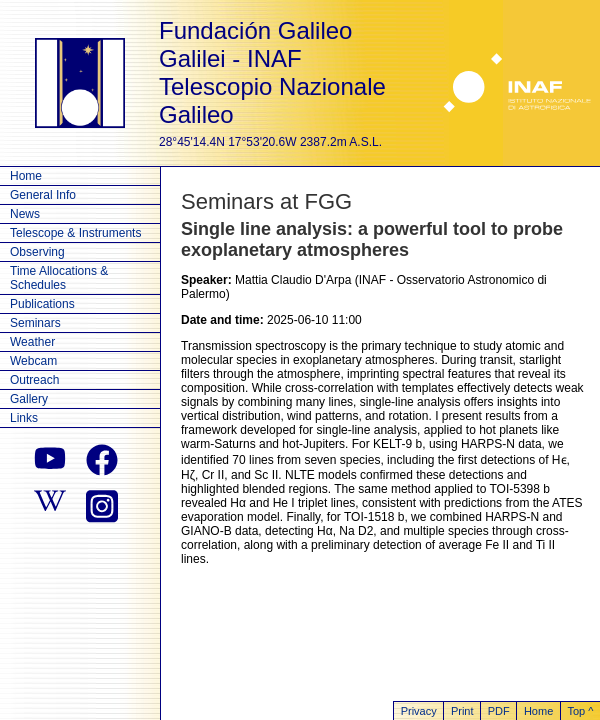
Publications (42, 304)
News (25, 214)
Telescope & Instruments (75, 233)
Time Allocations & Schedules (59, 278)
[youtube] (50, 460)
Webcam (33, 361)
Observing (37, 252)
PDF (499, 711)
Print (462, 711)
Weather (32, 342)
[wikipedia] (50, 504)
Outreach (34, 380)
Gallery (29, 399)
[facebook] (102, 460)
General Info (43, 195)
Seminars (35, 323)
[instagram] (102, 504)
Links (24, 418)
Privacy (419, 711)
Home (26, 176)
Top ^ (580, 711)
